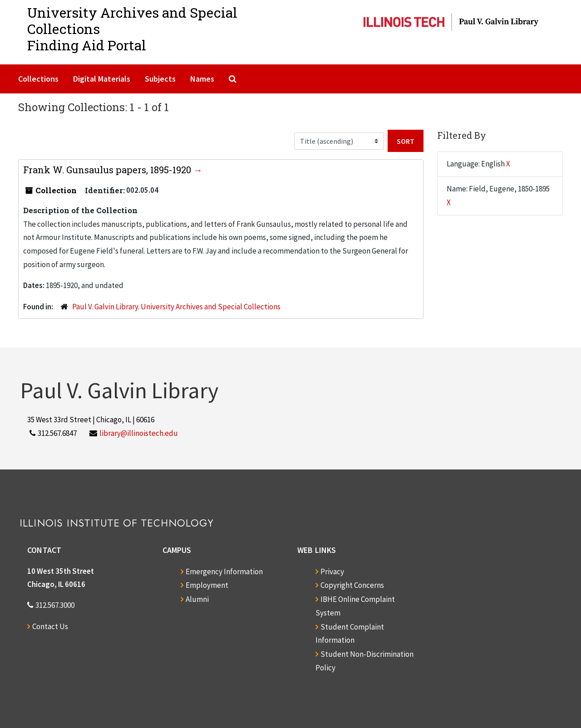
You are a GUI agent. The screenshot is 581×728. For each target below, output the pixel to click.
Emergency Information (224, 572)
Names (202, 79)
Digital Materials (102, 79)
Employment (207, 585)
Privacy (332, 572)
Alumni (197, 599)
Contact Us (50, 626)
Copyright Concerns (352, 585)
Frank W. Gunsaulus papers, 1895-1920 (108, 170)
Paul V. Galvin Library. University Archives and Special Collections (176, 307)
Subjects (160, 79)
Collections (38, 79)
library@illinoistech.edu (139, 433)
